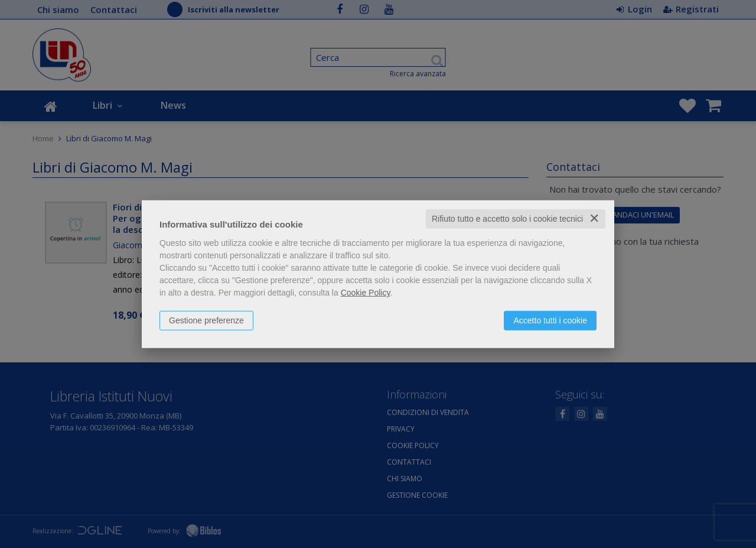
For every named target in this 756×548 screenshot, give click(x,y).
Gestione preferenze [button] (206, 320)
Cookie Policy (366, 293)
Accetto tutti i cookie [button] (550, 320)
